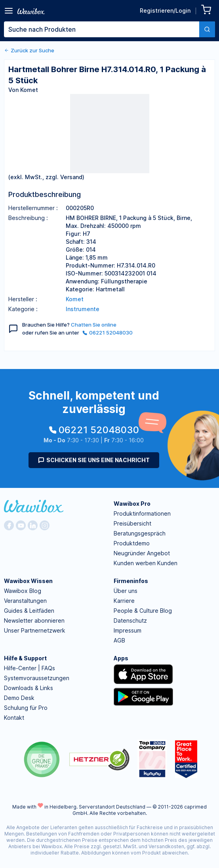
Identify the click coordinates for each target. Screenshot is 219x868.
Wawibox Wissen (28, 581)
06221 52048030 (108, 333)
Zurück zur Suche (29, 50)
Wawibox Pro (132, 504)
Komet (75, 299)
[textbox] (102, 29)
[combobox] (109, 29)
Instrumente (83, 309)
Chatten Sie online (94, 325)
